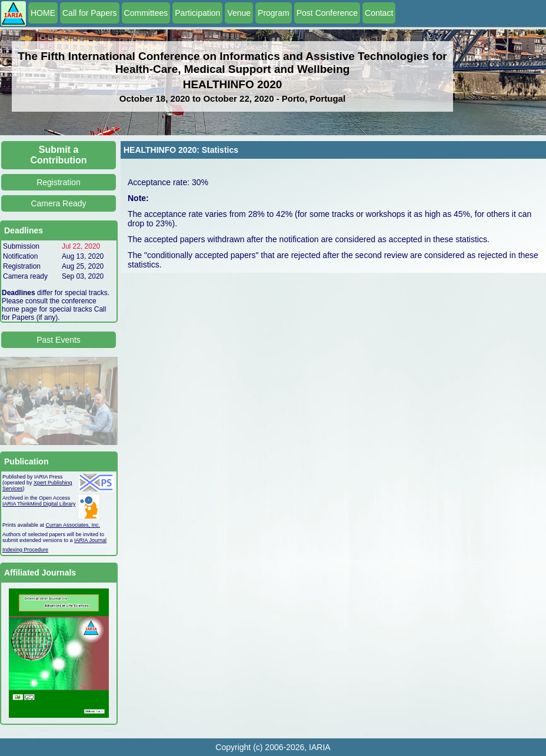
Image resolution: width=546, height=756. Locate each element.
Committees (146, 13)
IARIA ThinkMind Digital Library (39, 504)
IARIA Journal (90, 540)
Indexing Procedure (25, 550)
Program (274, 13)
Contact (379, 13)
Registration (59, 182)
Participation (197, 13)
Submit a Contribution (59, 155)
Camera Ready (58, 203)
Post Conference (327, 13)
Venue (239, 13)
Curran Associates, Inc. (73, 525)
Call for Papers (90, 13)
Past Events (59, 340)
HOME (43, 13)
